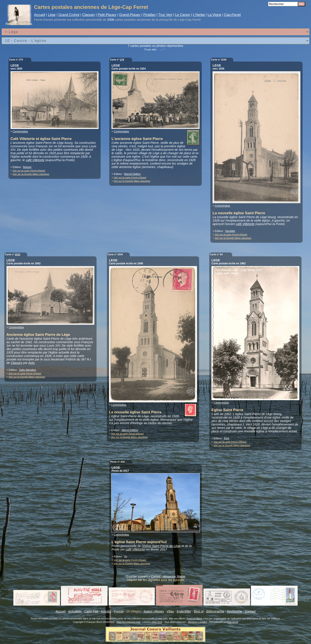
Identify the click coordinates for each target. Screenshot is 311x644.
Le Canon (182, 15)
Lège (52, 15)
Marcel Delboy (132, 174)
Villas (170, 611)
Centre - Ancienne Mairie (168, 576)
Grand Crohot (69, 15)
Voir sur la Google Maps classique (31, 174)
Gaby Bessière (28, 370)
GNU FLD (157, 622)
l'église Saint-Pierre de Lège (161, 546)
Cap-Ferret (232, 15)
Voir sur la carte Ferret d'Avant (29, 171)
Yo (126, 557)
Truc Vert (165, 15)
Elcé (227, 438)
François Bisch (194, 619)
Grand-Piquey (130, 15)
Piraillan (149, 15)
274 (122, 60)
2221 (18, 254)
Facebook (233, 622)
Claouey (89, 15)
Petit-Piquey (107, 15)
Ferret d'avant (43, 20)
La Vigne (215, 15)
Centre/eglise (20, 132)
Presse (119, 611)
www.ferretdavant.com (128, 622)
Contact (250, 611)
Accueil (40, 15)
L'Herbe (199, 15)
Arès (32, 363)
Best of (199, 611)
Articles (106, 611)
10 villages (134, 611)
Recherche (235, 611)
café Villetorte (35, 160)
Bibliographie (215, 611)
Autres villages (154, 611)
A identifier (184, 611)
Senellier (230, 231)
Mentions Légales (197, 622)
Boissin (27, 167)
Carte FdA (91, 611)
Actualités (75, 611)
